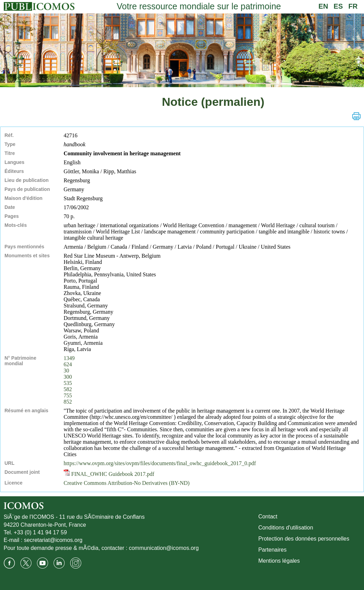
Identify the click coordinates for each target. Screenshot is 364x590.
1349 (69, 358)
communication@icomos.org (164, 548)
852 (68, 402)
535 (68, 383)
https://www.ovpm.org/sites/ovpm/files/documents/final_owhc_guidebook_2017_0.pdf (160, 463)
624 (68, 364)
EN (323, 6)
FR (353, 6)
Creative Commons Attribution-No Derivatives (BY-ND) (127, 483)
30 (66, 371)
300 (68, 377)
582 (68, 389)
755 (68, 395)
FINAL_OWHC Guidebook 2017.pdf (109, 474)
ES (338, 6)
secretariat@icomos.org (53, 540)
